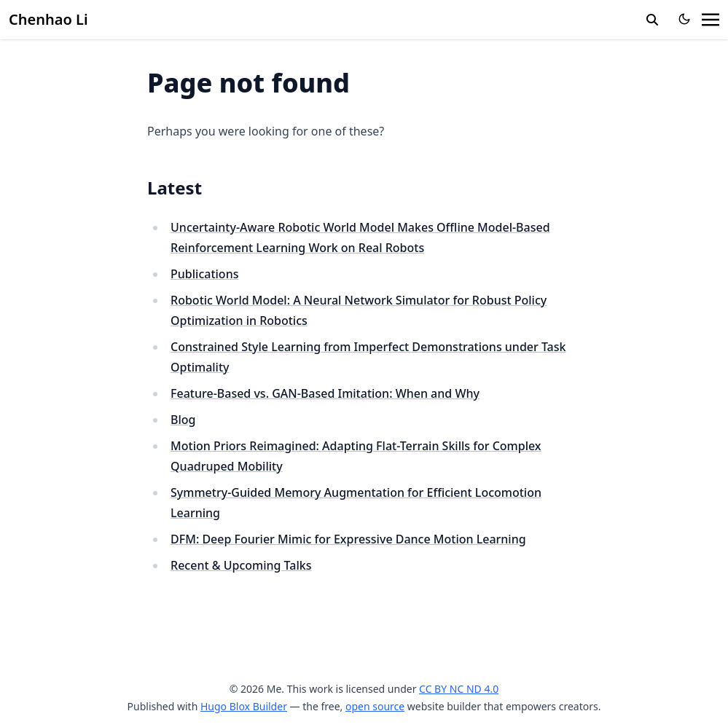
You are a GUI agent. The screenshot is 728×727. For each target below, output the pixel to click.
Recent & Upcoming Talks (241, 565)
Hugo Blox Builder (244, 706)
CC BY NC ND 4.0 (459, 689)
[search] (652, 20)
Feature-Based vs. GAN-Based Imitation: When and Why (325, 393)
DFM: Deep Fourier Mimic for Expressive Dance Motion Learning (348, 539)
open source (375, 706)
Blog (183, 420)
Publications (204, 274)
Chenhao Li (48, 19)
